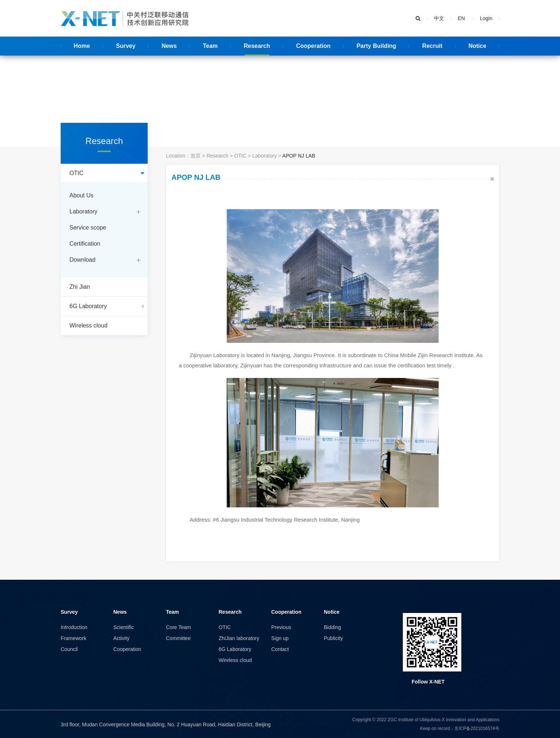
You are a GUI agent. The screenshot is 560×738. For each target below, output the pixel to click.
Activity (121, 638)
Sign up (280, 638)
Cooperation (127, 649)
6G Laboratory (235, 649)
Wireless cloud (235, 660)
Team (173, 612)
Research (217, 156)
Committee (178, 638)
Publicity (333, 638)
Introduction (74, 627)
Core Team (178, 627)
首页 (196, 156)
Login (486, 18)
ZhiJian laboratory (239, 638)
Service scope (88, 228)
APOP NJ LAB (299, 156)
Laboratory (84, 211)
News (120, 612)
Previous (281, 627)
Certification (85, 244)
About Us (82, 195)
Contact (280, 649)
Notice (332, 612)
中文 (439, 18)
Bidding (332, 627)
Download (82, 260)
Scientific (124, 627)
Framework (73, 638)
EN (462, 18)
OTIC (240, 156)
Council (69, 649)
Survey (69, 612)
